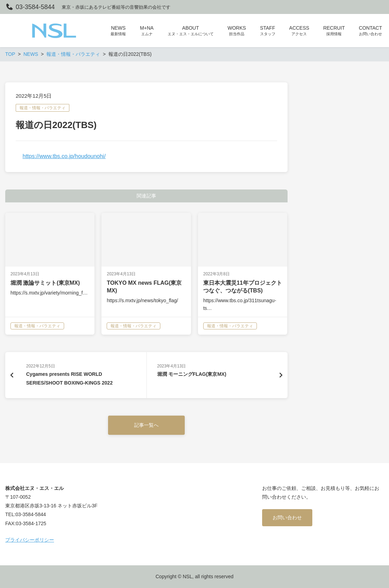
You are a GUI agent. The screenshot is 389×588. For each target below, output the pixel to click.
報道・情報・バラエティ (43, 108)
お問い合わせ (287, 518)
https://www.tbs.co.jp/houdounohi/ (64, 156)
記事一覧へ (146, 425)
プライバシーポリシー (30, 540)
